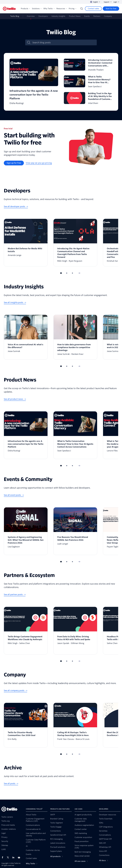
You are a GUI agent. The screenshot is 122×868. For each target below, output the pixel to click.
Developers (43, 16)
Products (25, 9)
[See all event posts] (14, 495)
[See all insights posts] (15, 303)
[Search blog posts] (64, 43)
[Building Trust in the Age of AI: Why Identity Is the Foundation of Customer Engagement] (88, 98)
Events (87, 16)
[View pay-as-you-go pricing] (39, 163)
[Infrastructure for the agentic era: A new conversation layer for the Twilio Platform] (34, 82)
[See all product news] (15, 399)
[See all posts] (11, 784)
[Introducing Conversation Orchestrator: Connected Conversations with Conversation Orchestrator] (88, 65)
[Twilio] (9, 9)
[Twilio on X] (9, 857)
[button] (61, 273)
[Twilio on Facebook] (3, 857)
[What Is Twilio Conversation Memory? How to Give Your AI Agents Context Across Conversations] (88, 82)
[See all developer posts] (16, 207)
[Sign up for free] (14, 163)
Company (108, 16)
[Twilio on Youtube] (20, 857)
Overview (31, 16)
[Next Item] (79, 273)
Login (116, 2)
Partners (97, 16)
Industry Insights (58, 16)
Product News (75, 16)
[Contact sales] (93, 9)
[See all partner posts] (15, 595)
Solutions (37, 9)
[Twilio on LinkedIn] (14, 857)
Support (108, 2)
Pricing (72, 9)
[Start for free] (111, 9)
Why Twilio (49, 9)
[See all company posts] (15, 691)
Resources (62, 9)
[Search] (82, 9)
